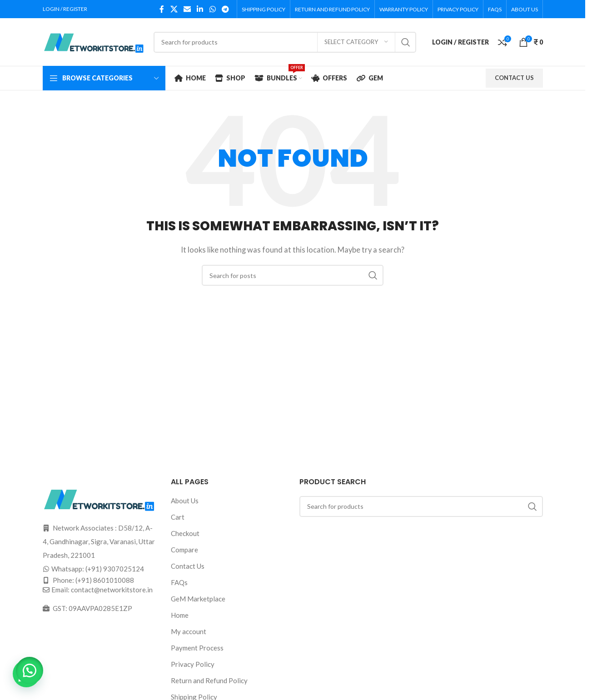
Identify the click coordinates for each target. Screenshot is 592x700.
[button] (32, 668)
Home (180, 615)
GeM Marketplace (198, 599)
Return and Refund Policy (209, 680)
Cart (178, 517)
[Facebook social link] (162, 9)
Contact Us (188, 566)
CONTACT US (514, 78)
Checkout (185, 533)
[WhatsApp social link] (212, 9)
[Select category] (356, 42)
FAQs (179, 582)
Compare (184, 550)
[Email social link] (187, 9)
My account (189, 631)
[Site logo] (94, 41)
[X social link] (174, 9)
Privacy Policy (193, 664)
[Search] (285, 42)
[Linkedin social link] (200, 9)
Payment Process (197, 648)
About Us (185, 501)
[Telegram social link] (225, 9)
